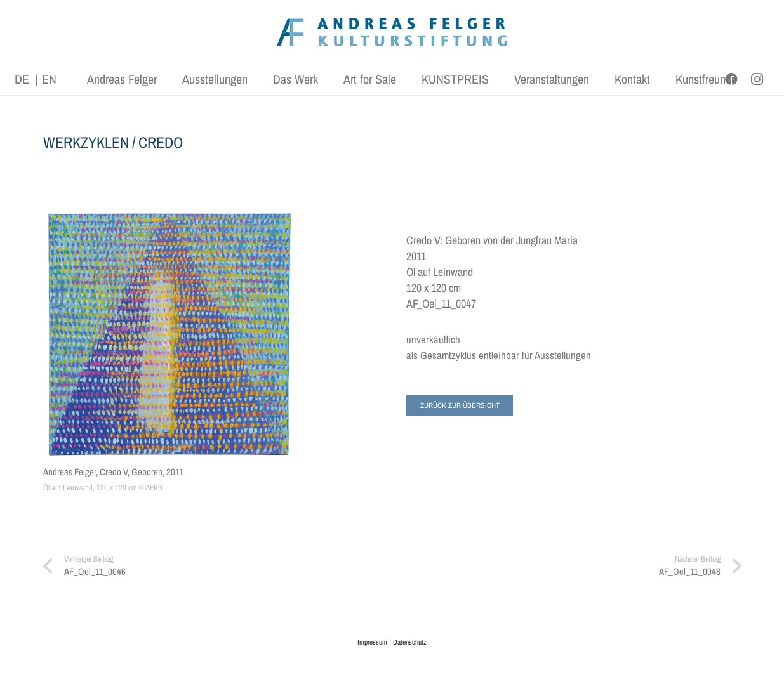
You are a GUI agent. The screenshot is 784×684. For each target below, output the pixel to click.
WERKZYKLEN (86, 142)
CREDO (161, 142)
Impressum (372, 642)
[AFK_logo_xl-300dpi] (392, 32)
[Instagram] (757, 79)
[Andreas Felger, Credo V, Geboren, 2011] (169, 334)
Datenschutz (410, 642)
